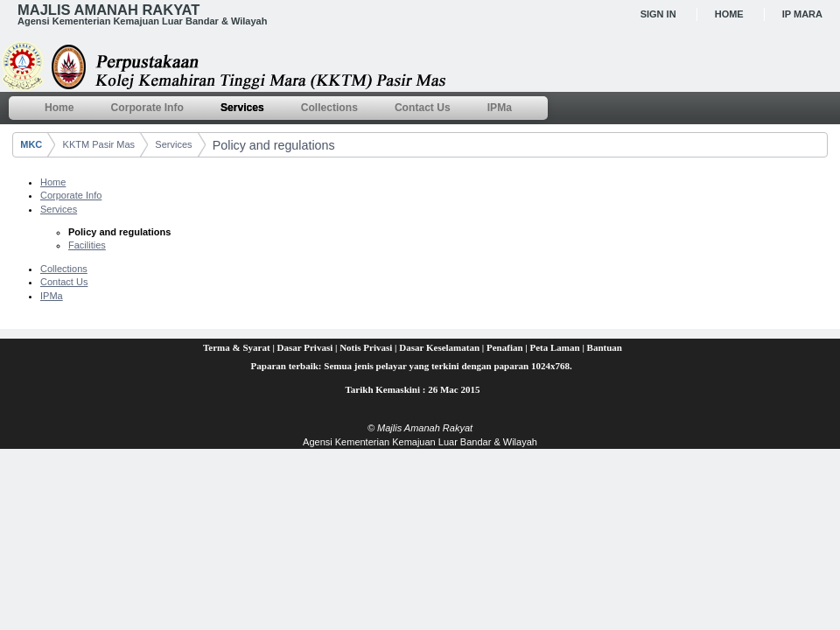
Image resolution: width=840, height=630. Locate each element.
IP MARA (802, 14)
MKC (31, 144)
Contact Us (64, 282)
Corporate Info (71, 195)
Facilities (87, 245)
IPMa (52, 296)
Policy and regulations (274, 145)
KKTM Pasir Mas (99, 144)
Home (729, 14)
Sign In (658, 14)
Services (173, 144)
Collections (64, 269)
